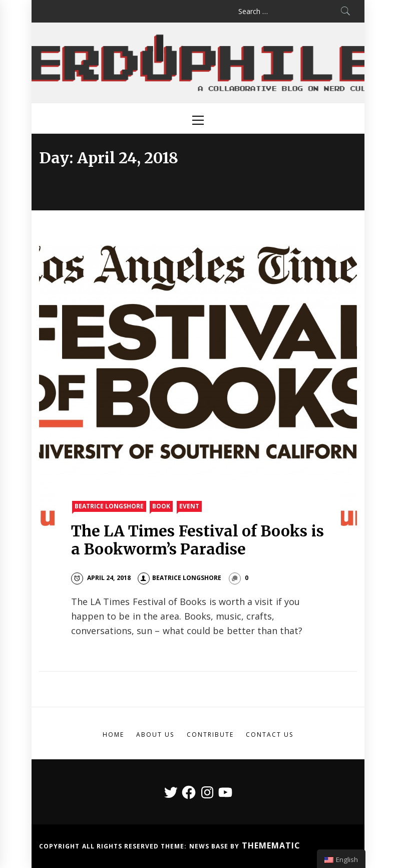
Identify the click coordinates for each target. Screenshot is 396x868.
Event (189, 506)
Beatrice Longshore (109, 506)
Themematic (271, 845)
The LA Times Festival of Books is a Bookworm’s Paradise (197, 540)
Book (161, 506)
